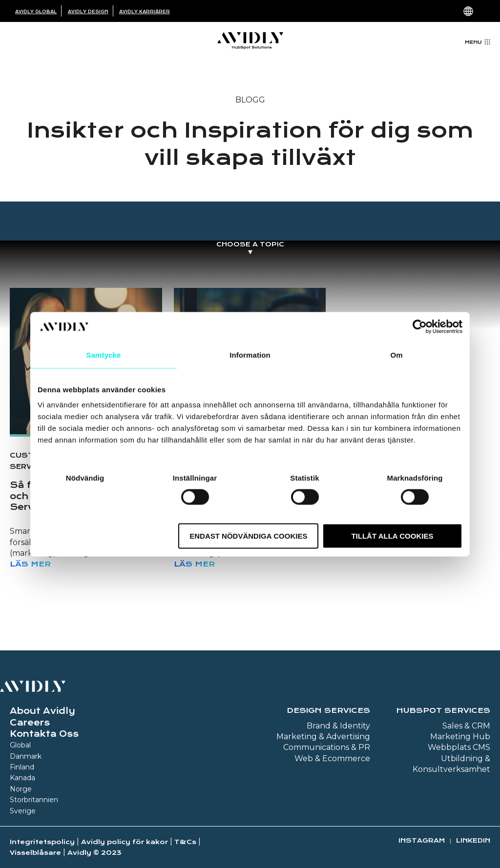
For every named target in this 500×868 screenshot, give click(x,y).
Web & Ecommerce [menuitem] (332, 758)
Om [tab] (396, 354)
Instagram (422, 840)
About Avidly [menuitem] (42, 711)
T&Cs (185, 842)
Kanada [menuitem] (22, 778)
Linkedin (473, 840)
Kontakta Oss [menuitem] (44, 734)
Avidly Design (88, 12)
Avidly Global (36, 12)
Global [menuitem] (20, 745)
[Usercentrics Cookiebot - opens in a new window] (420, 326)
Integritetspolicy (42, 842)
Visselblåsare (35, 853)
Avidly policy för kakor (125, 842)
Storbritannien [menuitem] (34, 800)
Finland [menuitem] (22, 767)
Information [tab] (250, 354)
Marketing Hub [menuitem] (460, 737)
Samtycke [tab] (104, 354)
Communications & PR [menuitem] (327, 747)
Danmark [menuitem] (26, 756)
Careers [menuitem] (30, 723)
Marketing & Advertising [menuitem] (323, 737)
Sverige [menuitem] (23, 811)
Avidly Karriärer (145, 12)
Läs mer (30, 564)
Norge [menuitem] (21, 789)
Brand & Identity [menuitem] (338, 726)
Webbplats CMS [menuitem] (459, 747)
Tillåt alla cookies (392, 536)
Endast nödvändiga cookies (248, 536)
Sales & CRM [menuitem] (466, 726)
